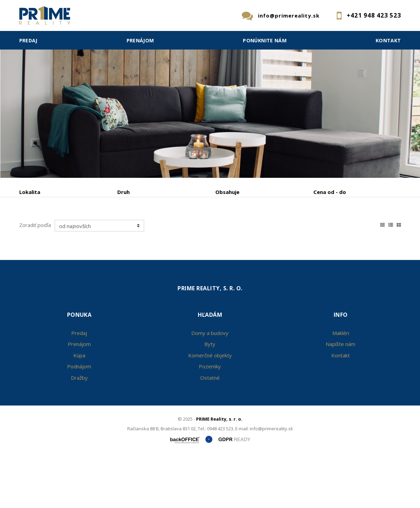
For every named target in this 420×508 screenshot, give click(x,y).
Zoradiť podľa (35, 277)
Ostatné (210, 430)
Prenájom (140, 40)
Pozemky (210, 419)
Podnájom (162, 228)
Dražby (79, 430)
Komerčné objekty (210, 408)
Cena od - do (330, 192)
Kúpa (122, 228)
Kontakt (388, 40)
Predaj (28, 40)
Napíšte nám (341, 396)
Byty (210, 396)
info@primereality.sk (289, 15)
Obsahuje (227, 192)
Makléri (341, 385)
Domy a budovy (210, 385)
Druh (123, 192)
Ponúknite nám (265, 40)
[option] (210, 89)
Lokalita (30, 192)
